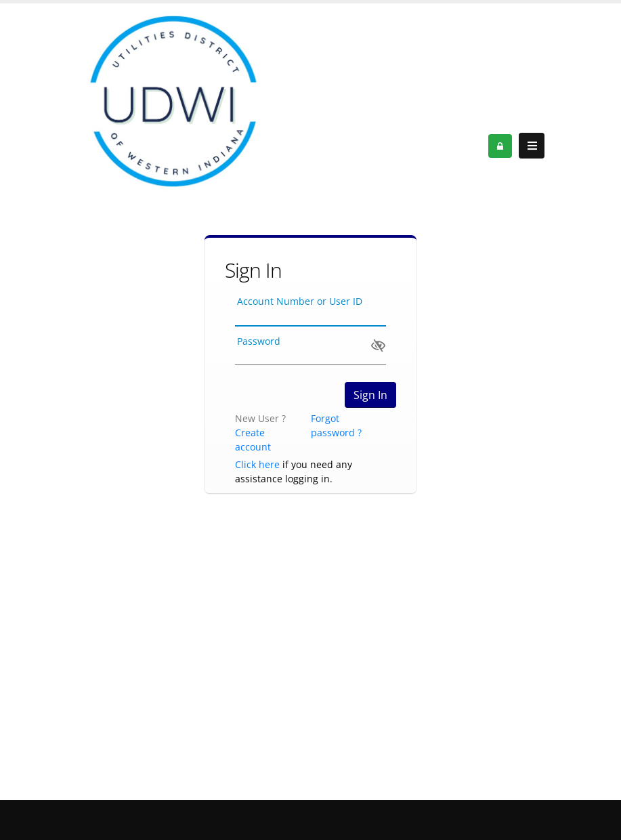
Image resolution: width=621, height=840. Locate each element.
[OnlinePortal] (172, 103)
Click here (257, 464)
